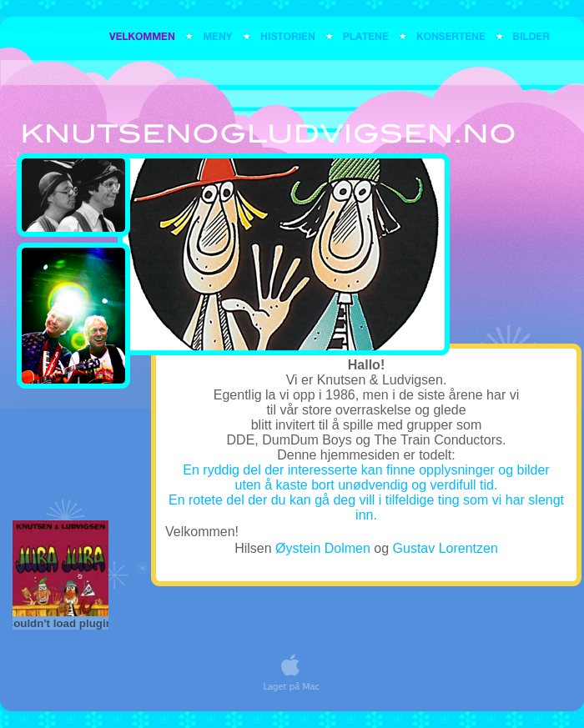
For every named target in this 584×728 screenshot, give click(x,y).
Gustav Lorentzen (446, 548)
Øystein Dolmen (323, 548)
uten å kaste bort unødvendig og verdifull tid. (367, 485)
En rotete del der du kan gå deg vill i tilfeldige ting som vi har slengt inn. (366, 507)
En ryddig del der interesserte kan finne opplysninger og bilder (366, 470)
